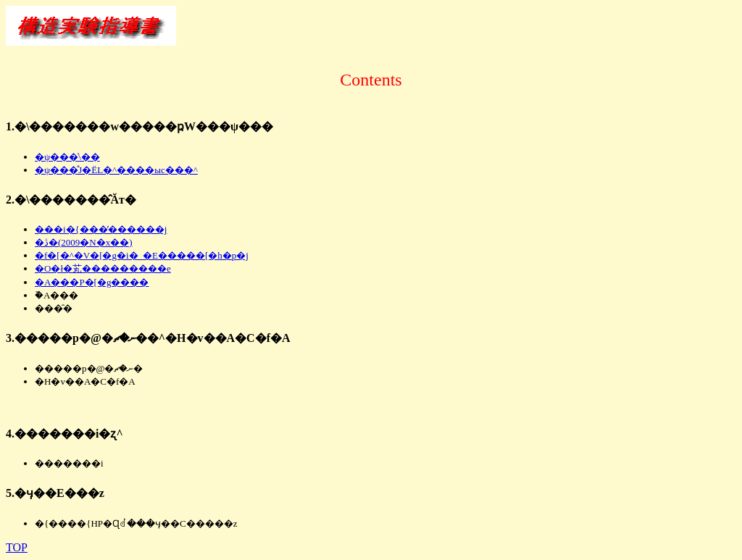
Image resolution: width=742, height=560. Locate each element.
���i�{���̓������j (101, 229)
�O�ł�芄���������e (103, 268)
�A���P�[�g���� (92, 282)
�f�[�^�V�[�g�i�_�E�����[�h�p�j (142, 255)
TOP (17, 547)
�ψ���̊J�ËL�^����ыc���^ (116, 170)
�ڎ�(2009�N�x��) (84, 242)
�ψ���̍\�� (67, 157)
